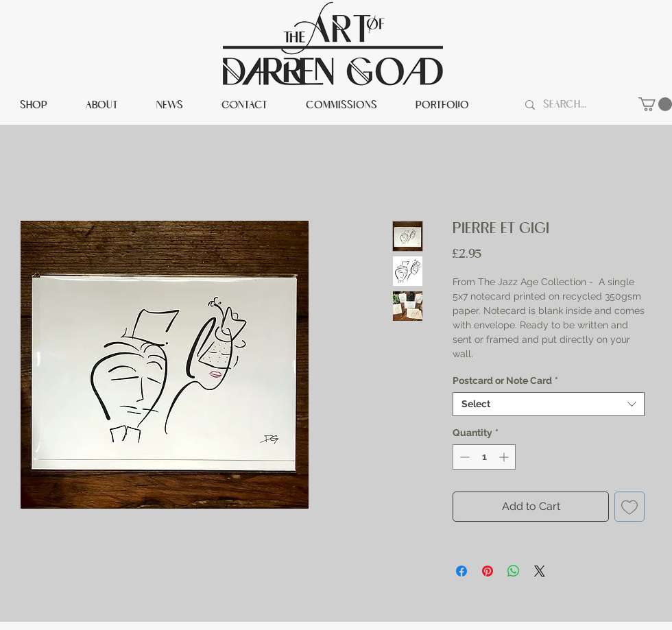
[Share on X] (540, 571)
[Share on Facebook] (461, 571)
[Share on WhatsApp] (514, 571)
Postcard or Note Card (505, 380)
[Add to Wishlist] (629, 507)
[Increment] (505, 457)
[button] (655, 104)
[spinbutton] (484, 457)
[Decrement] (463, 457)
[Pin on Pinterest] (488, 571)
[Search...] (576, 105)
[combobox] (549, 404)
